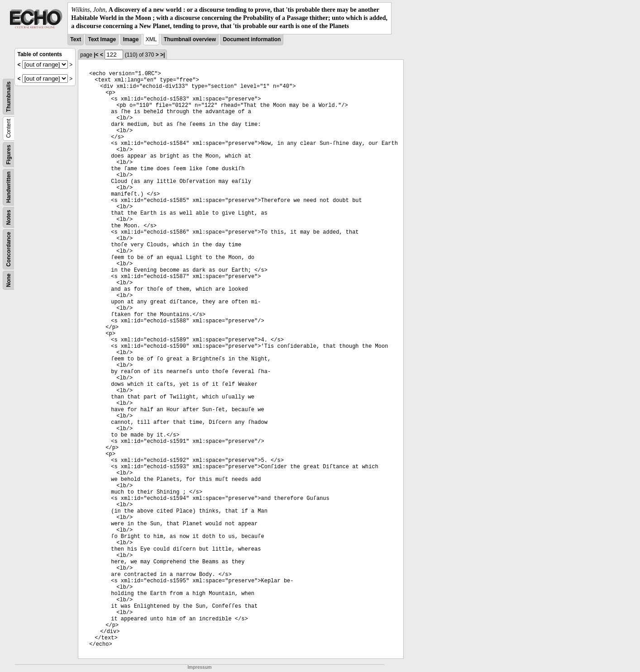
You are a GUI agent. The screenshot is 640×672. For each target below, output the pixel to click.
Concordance (9, 249)
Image (131, 39)
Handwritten (9, 187)
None (9, 280)
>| (162, 55)
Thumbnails (9, 96)
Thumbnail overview (190, 39)
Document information (252, 39)
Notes (9, 217)
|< (96, 55)
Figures (9, 154)
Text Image (102, 39)
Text (76, 39)
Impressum (199, 667)
